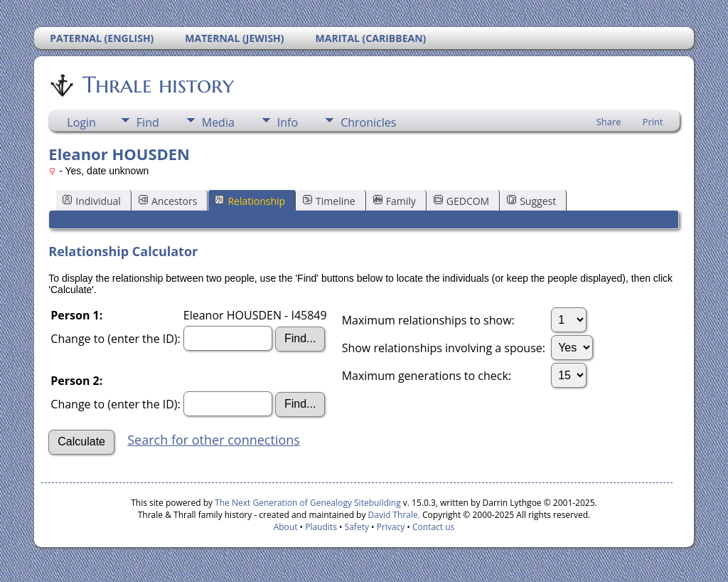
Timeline (329, 201)
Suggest (531, 201)
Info (288, 122)
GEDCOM (461, 201)
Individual (92, 201)
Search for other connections (214, 440)
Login (81, 122)
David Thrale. (392, 515)
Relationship (250, 201)
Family (395, 201)
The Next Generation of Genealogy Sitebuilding (308, 503)
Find (148, 122)
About (286, 527)
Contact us (433, 527)
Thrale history (157, 85)
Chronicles (368, 122)
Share (609, 122)
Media (218, 122)
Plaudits (321, 527)
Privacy (391, 527)
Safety (357, 527)
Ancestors (168, 201)
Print (653, 122)
